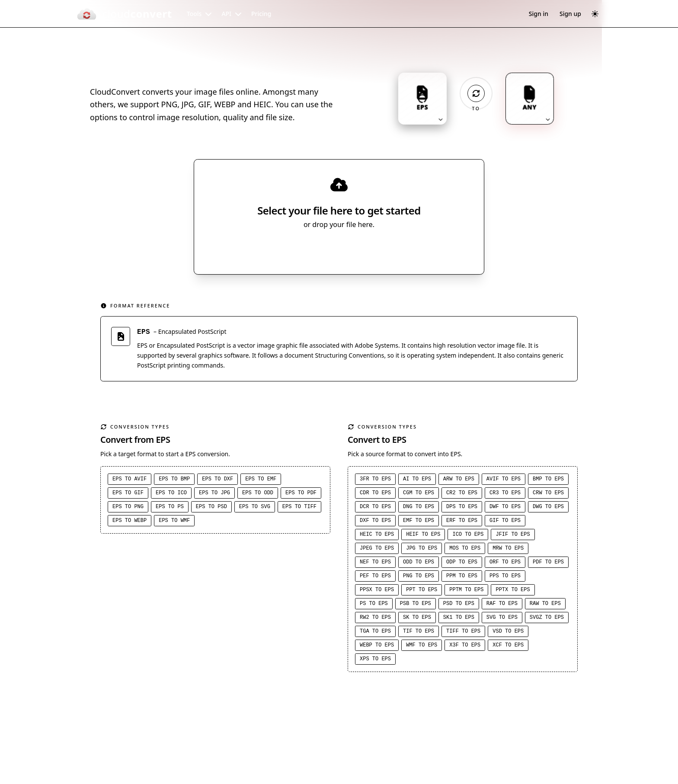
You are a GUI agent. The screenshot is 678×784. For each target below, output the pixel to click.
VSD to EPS (508, 633)
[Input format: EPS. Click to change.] (422, 99)
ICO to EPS (468, 536)
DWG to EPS (548, 508)
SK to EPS (417, 619)
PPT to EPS (422, 591)
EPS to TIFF (299, 508)
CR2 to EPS (462, 494)
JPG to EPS (422, 550)
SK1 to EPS (459, 619)
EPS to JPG (214, 494)
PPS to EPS (505, 577)
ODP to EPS (462, 563)
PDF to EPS (548, 563)
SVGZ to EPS (547, 619)
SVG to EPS (502, 619)
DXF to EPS (375, 522)
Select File (331, 250)
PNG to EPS (419, 577)
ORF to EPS (505, 563)
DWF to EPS (505, 508)
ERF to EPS (462, 522)
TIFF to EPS (463, 633)
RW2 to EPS (375, 619)
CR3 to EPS (505, 494)
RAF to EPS (502, 605)
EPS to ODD (258, 494)
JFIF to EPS (513, 536)
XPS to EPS (375, 660)
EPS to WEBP (130, 522)
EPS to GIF (128, 494)
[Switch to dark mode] (595, 14)
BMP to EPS (548, 480)
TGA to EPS (375, 633)
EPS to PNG (128, 508)
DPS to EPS (462, 508)
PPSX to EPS (377, 591)
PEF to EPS (375, 577)
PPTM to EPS (466, 591)
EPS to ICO (171, 494)
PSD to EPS (459, 605)
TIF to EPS (419, 633)
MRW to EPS (508, 550)
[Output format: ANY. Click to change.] (530, 99)
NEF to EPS (375, 563)
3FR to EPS (375, 480)
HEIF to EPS (423, 536)
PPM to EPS (462, 577)
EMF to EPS (419, 522)
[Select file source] (367, 250)
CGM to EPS (419, 494)
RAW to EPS (545, 605)
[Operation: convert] (476, 93)
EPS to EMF (261, 480)
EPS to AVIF (130, 480)
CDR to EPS (375, 494)
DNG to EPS (419, 508)
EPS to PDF (301, 494)
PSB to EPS (416, 605)
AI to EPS (417, 480)
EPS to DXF (217, 480)
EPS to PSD (211, 508)
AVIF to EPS (504, 480)
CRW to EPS (548, 494)
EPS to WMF (174, 522)
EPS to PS (170, 508)
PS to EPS (374, 605)
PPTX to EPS (513, 591)
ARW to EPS (459, 480)
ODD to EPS (419, 563)
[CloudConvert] (124, 14)
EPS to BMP (174, 480)
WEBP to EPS (377, 646)
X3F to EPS (465, 646)
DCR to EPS (375, 508)
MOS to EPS (465, 550)
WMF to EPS (422, 646)
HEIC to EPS (377, 536)
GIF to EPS (505, 522)
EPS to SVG (255, 508)
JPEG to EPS (377, 550)
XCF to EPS (508, 646)
